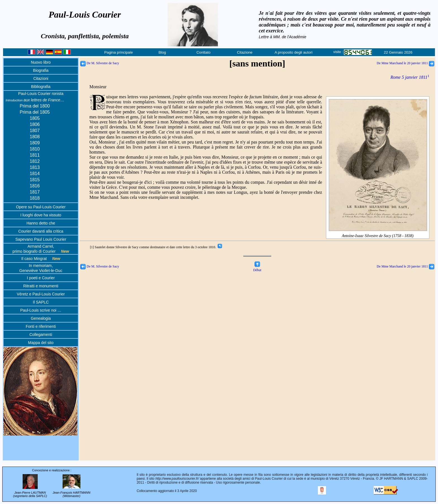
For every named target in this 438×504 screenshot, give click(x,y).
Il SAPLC (41, 302)
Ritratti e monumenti (41, 286)
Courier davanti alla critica (41, 231)
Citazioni (41, 78)
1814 (35, 174)
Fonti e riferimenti (41, 326)
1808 (35, 137)
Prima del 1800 (35, 106)
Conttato (203, 52)
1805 (35, 118)
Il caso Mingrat (41, 259)
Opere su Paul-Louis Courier (41, 207)
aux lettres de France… (35, 100)
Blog (162, 52)
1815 (35, 180)
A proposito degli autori (294, 52)
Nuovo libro (41, 62)
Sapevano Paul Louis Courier (41, 239)
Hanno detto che (41, 223)
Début (257, 268)
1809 (35, 143)
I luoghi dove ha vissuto (41, 215)
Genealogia (41, 318)
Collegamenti (41, 335)
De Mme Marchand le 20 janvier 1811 (406, 63)
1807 (35, 131)
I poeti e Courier (41, 278)
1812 (35, 161)
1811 (35, 155)
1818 (35, 198)
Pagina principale (118, 52)
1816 (35, 186)
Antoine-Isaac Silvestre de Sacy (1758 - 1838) (378, 234)
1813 (35, 167)
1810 (35, 149)
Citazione (245, 52)
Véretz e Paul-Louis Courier (41, 294)
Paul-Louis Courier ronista (41, 94)
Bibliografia (41, 87)
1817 (35, 192)
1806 (35, 124)
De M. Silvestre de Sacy (100, 63)
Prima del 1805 (35, 112)
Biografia (41, 70)
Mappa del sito (41, 343)
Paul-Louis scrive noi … (41, 310)
